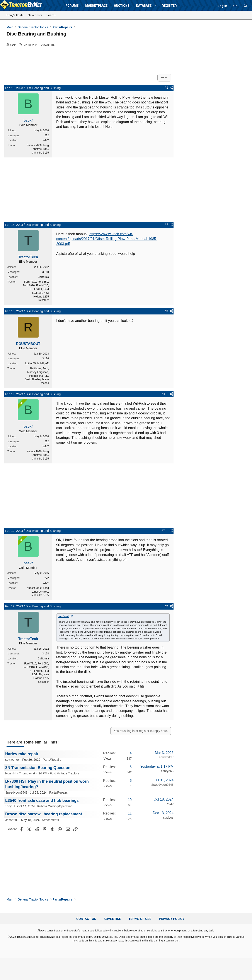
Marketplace (96, 6)
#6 (167, 606)
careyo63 (167, 771)
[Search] (246, 6)
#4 (163, 394)
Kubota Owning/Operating (55, 806)
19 (130, 800)
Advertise (112, 919)
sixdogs (168, 818)
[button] (155, 6)
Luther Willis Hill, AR (37, 363)
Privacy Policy (172, 919)
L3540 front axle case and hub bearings (42, 801)
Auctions (122, 6)
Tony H (10, 806)
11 (130, 813)
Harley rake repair (22, 754)
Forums (72, 6)
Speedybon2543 (16, 792)
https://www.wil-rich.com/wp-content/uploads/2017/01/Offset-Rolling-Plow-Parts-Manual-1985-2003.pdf (107, 239)
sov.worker (13, 760)
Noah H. (11, 773)
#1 (167, 88)
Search (51, 15)
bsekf (13, 45)
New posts (35, 15)
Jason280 (12, 820)
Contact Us (86, 919)
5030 (170, 804)
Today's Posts (14, 15)
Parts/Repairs (52, 760)
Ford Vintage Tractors (65, 773)
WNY (46, 140)
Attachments (50, 820)
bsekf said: (64, 616)
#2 (167, 224)
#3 (167, 311)
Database (144, 6)
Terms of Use (140, 919)
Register (169, 6)
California (43, 277)
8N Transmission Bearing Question (38, 768)
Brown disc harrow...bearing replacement (44, 814)
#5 (163, 530)
